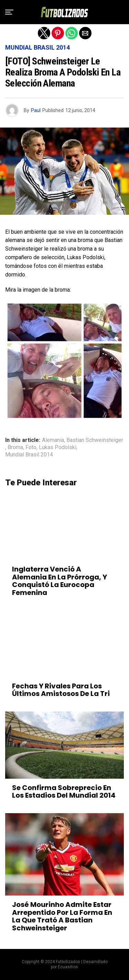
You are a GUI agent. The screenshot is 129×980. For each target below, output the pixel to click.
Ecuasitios (68, 967)
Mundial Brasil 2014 (29, 455)
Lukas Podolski (58, 447)
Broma (15, 447)
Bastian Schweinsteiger (95, 440)
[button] (9, 12)
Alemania (53, 440)
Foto (31, 447)
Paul (36, 110)
